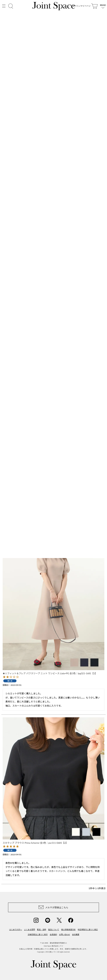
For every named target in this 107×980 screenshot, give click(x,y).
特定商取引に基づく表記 (88, 930)
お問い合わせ (64, 934)
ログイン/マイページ (81, 8)
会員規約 (53, 934)
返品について (54, 930)
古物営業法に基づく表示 (38, 934)
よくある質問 (30, 930)
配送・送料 (42, 930)
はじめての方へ (16, 930)
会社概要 (76, 934)
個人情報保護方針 (68, 930)
